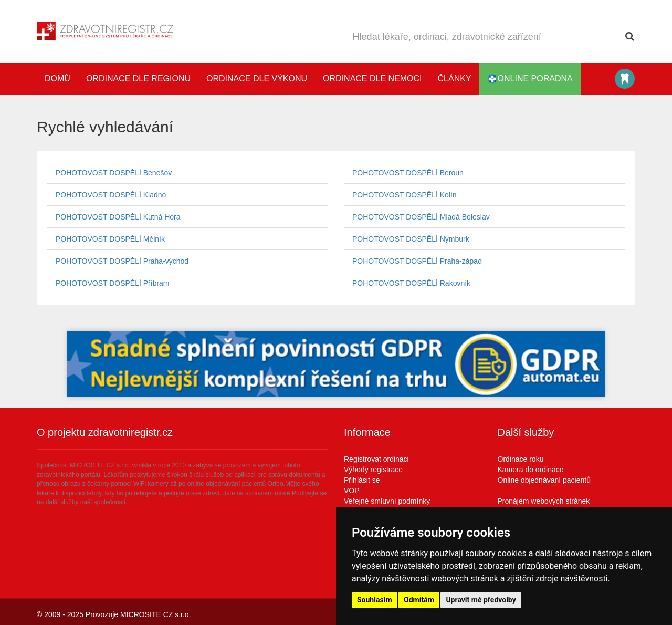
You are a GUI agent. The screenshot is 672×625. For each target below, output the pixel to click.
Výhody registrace (373, 470)
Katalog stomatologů (625, 79)
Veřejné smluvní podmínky (387, 501)
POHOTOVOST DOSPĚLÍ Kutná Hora (118, 217)
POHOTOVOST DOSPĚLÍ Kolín (405, 195)
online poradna (530, 79)
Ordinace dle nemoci (372, 79)
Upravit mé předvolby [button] (481, 600)
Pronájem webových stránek (544, 501)
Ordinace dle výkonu (257, 79)
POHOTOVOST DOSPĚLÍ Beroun (408, 173)
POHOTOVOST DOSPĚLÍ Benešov (114, 173)
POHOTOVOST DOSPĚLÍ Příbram (113, 283)
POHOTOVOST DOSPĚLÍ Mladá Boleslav (421, 217)
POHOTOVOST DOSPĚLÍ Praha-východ (122, 261)
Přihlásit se (362, 480)
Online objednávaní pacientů (544, 480)
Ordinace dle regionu (138, 79)
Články (455, 79)
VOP (352, 491)
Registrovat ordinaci (376, 459)
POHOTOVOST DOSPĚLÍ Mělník (110, 239)
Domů (57, 79)
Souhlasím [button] (375, 600)
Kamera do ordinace (531, 470)
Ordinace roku (521, 459)
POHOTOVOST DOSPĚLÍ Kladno (111, 195)
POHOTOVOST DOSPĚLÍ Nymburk (411, 239)
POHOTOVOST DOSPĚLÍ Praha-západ (417, 261)
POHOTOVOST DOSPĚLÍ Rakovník (411, 283)
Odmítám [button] (419, 600)
